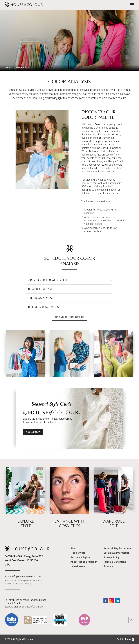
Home (8, 67)
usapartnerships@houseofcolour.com (25, 607)
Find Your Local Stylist (69, 317)
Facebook (106, 601)
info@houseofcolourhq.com (27, 577)
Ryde (128, 639)
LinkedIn (118, 601)
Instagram (112, 601)
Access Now (33, 432)
